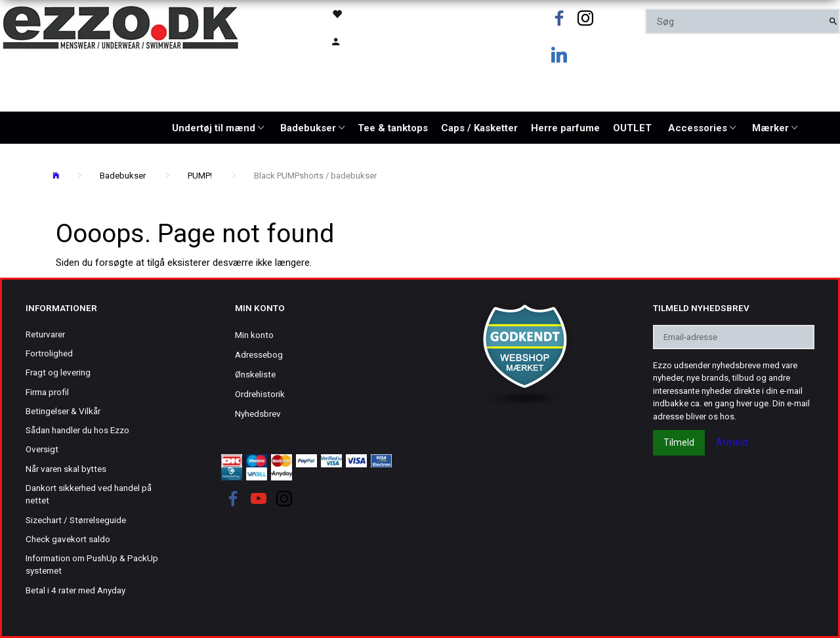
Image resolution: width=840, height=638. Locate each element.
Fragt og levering (58, 372)
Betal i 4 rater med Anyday (75, 590)
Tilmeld (679, 442)
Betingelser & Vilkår (63, 411)
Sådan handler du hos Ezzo (77, 430)
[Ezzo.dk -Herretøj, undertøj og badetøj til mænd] (120, 27)
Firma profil (47, 392)
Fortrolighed (49, 353)
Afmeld (732, 442)
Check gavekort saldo (68, 539)
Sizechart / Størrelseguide (76, 520)
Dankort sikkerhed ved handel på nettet (89, 494)
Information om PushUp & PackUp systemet (92, 564)
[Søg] (833, 21)
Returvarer (45, 334)
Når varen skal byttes (66, 469)
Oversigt (42, 449)
